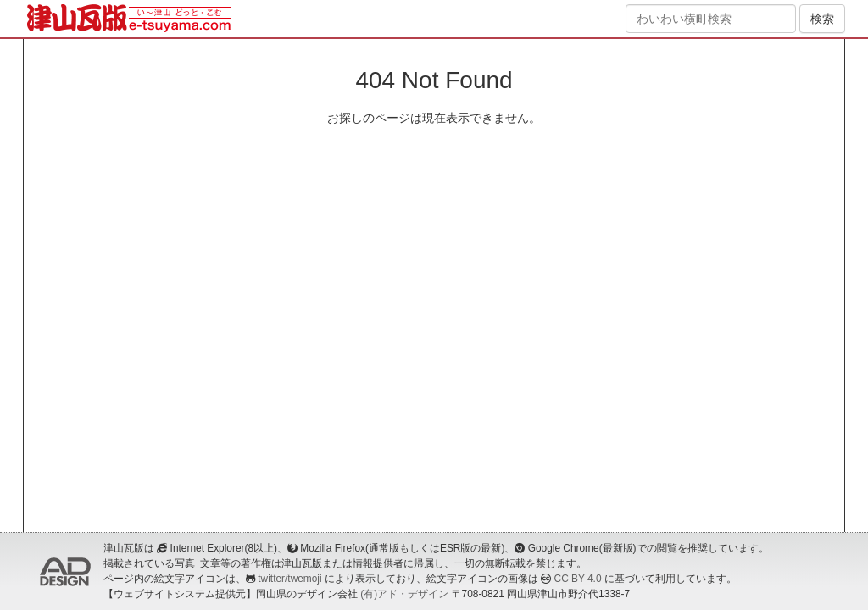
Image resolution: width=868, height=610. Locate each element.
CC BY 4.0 (578, 579)
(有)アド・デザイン (404, 594)
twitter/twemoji (289, 579)
